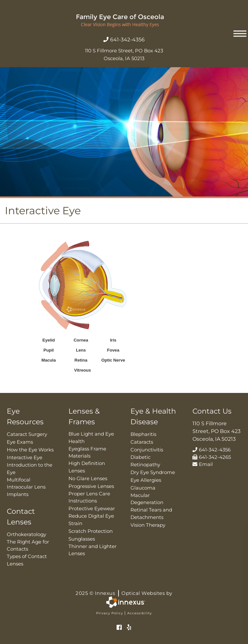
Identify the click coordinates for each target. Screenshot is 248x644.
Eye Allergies (146, 480)
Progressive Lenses (91, 486)
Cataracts (142, 442)
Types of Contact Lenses (27, 560)
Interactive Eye (25, 457)
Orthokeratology (26, 534)
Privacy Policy (110, 613)
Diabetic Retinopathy (145, 461)
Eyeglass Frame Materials (87, 452)
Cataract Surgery (27, 434)
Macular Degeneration (147, 499)
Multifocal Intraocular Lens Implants (26, 487)
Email (203, 464)
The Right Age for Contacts (28, 545)
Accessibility (139, 613)
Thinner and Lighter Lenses (93, 550)
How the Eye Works (30, 450)
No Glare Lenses (88, 478)
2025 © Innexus (124, 593)
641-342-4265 (212, 457)
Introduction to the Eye (30, 469)
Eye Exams (20, 442)
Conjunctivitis (147, 450)
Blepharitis (143, 434)
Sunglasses (82, 539)
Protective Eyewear (92, 508)
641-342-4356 (124, 40)
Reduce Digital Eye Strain (91, 520)
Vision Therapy (148, 525)
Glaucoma (143, 488)
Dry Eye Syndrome (153, 472)
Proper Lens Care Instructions (89, 497)
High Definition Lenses (87, 467)
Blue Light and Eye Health (91, 438)
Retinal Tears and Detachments (151, 513)
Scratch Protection (91, 531)
